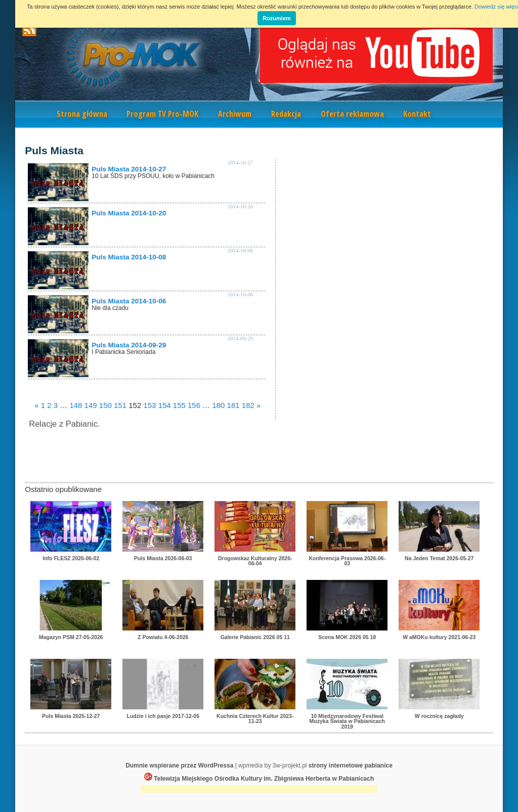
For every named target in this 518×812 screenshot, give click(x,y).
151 (120, 405)
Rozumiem (277, 18)
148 (76, 405)
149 (91, 405)
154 (165, 405)
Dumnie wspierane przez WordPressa (179, 765)
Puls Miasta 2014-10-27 (129, 169)
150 (105, 405)
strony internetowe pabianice (351, 765)
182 (248, 405)
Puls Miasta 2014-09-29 (129, 345)
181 (233, 405)
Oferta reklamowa (352, 114)
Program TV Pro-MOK (162, 114)
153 (149, 405)
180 (218, 405)
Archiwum (235, 114)
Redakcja (286, 114)
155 (179, 405)
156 (194, 405)
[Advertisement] (259, 790)
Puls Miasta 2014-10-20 (129, 213)
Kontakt (417, 114)
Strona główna (82, 114)
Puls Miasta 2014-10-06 (129, 301)
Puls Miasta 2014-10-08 (129, 257)
